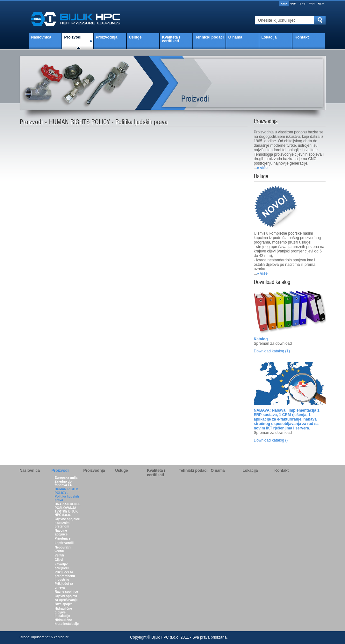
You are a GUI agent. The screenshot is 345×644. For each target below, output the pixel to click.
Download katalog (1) (272, 351)
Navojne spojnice (61, 532)
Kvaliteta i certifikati (171, 39)
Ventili (59, 555)
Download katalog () (271, 440)
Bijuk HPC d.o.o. (165, 637)
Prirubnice (63, 538)
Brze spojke (64, 604)
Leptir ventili (64, 543)
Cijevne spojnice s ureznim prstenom (67, 523)
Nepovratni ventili (63, 549)
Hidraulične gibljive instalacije (63, 612)
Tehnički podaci (210, 37)
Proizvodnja (107, 37)
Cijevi (59, 560)
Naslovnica (41, 37)
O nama (235, 37)
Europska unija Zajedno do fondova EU (66, 481)
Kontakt (302, 37)
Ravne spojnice (66, 592)
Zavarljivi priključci (62, 566)
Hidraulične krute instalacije (67, 622)
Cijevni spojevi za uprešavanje (66, 598)
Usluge (135, 37)
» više (262, 168)
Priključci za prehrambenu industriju (65, 576)
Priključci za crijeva (64, 586)
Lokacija (269, 37)
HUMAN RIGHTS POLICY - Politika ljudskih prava (67, 495)
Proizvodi (73, 37)
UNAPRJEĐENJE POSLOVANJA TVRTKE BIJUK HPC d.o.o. (68, 510)
